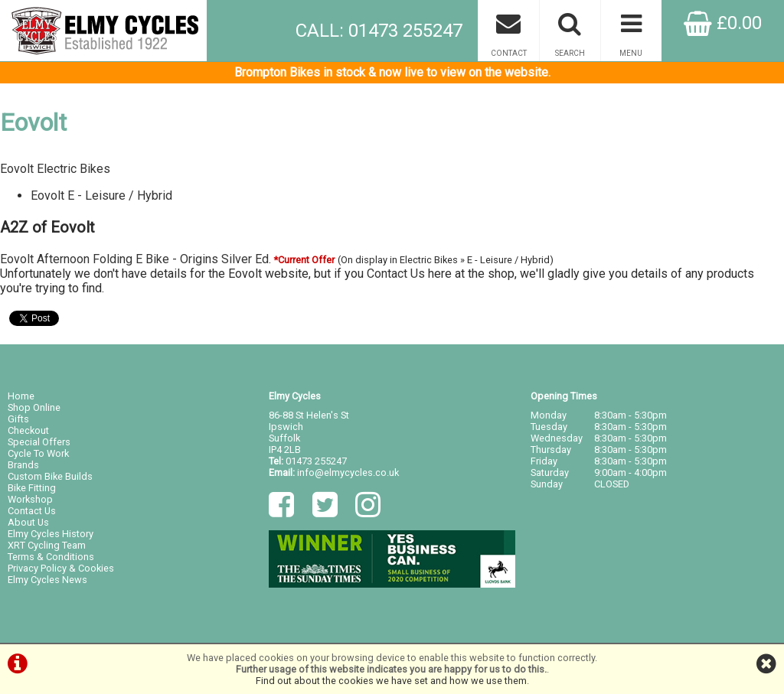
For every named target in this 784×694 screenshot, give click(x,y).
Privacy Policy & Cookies (61, 568)
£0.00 (723, 23)
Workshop (30, 499)
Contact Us (396, 274)
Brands (23, 465)
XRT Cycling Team (47, 545)
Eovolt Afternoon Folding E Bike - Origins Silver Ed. (136, 259)
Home (21, 396)
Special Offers (39, 442)
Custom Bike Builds (50, 476)
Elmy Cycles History (51, 534)
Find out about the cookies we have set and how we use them (391, 681)
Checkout (28, 430)
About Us (28, 522)
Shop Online (34, 407)
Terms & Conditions (51, 557)
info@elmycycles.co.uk (348, 472)
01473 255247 (316, 461)
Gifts (18, 419)
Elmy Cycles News (47, 580)
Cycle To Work (38, 453)
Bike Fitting (32, 488)
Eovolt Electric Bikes (55, 169)
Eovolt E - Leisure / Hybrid (101, 195)
